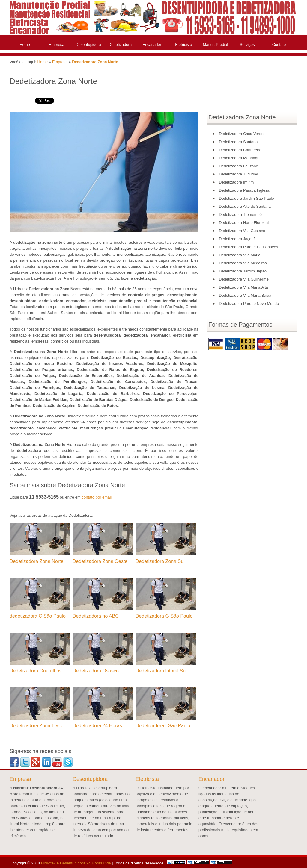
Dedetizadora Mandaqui (240, 158)
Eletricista (183, 44)
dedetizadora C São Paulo (38, 616)
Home (25, 44)
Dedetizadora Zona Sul (160, 561)
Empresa (56, 44)
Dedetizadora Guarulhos (36, 671)
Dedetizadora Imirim (236, 182)
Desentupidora (88, 44)
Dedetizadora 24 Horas (97, 726)
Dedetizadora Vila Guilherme (244, 279)
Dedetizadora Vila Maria (240, 255)
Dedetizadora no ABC (96, 616)
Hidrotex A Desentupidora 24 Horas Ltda (76, 863)
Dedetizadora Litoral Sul (161, 671)
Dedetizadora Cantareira (240, 150)
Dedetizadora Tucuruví (238, 174)
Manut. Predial (216, 44)
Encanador (152, 44)
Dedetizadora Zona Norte (95, 62)
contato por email (97, 497)
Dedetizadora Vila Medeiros (243, 263)
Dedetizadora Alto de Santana (245, 206)
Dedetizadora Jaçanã (237, 239)
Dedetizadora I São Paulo (163, 726)
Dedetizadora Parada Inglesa (244, 190)
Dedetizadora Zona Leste (37, 726)
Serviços (247, 44)
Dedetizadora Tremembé (240, 215)
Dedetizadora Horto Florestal (244, 223)
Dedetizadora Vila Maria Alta (243, 287)
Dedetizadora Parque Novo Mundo (249, 303)
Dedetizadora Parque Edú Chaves (248, 247)
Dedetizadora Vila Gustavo (242, 231)
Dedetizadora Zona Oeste (100, 561)
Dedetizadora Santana (238, 142)
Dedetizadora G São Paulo (164, 616)
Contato (279, 44)
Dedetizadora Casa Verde (241, 134)
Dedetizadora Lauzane (238, 166)
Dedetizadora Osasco (96, 671)
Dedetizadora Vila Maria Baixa (245, 295)
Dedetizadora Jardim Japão (243, 271)
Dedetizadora (120, 44)
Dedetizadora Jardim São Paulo (246, 198)
